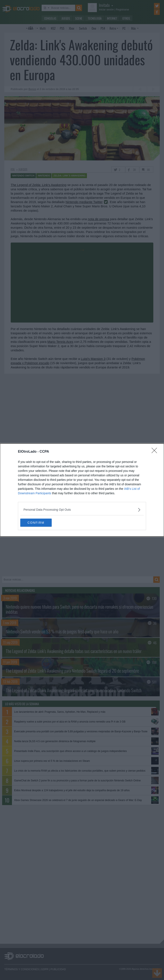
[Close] (156, 452)
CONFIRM (40, 523)
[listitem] (82, 510)
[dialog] (82, 490)
